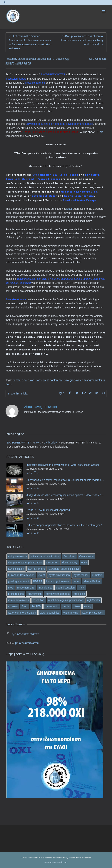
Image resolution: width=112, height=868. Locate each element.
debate (17, 380)
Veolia (66, 606)
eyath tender (81, 575)
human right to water (58, 581)
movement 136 (26, 588)
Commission (86, 556)
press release (16, 594)
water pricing (71, 613)
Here (101, 132)
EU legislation (16, 569)
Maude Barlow (92, 581)
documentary (70, 563)
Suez (25, 606)
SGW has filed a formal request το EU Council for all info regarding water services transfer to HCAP (66, 480)
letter (69, 209)
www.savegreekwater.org (56, 862)
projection (79, 594)
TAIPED (36, 606)
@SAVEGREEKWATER (26, 634)
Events (19, 63)
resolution (39, 600)
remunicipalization (19, 600)
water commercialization (22, 613)
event (42, 575)
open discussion (65, 588)
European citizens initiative (64, 569)
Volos (77, 606)
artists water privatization (45, 556)
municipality (45, 588)
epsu (84, 563)
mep (11, 588)
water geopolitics (50, 613)
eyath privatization (59, 575)
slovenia (13, 606)
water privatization (93, 613)
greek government (19, 581)
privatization (35, 594)
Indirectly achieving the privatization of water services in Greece (63, 465)
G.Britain (97, 575)
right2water (94, 600)
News (27, 63)
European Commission (21, 575)
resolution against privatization (66, 600)
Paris (39, 380)
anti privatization (17, 556)
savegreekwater (73, 380)
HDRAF (38, 581)
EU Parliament (36, 569)
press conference (53, 380)
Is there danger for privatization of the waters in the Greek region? (64, 525)
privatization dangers (58, 594)
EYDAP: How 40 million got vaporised (48, 510)
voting (87, 606)
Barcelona (69, 556)
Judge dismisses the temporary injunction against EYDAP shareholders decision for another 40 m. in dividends (66, 495)
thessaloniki (52, 606)
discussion (28, 380)
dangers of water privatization (25, 563)
